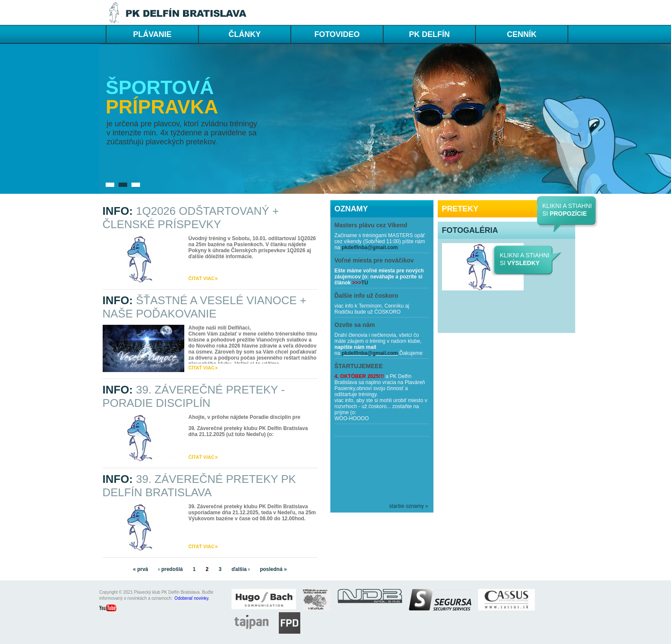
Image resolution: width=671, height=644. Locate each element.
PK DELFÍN (429, 34)
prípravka (162, 107)
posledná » (273, 569)
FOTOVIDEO (337, 34)
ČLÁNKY (245, 34)
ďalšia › (241, 569)
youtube (112, 609)
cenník (522, 34)
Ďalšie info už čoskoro (367, 296)
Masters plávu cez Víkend (371, 225)
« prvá (140, 569)
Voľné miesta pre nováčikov (374, 260)
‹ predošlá (170, 569)
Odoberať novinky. (192, 598)
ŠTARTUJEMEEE (359, 366)
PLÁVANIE (152, 34)
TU (365, 283)
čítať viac (202, 278)
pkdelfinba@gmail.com (370, 247)
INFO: (191, 218)
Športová (160, 87)
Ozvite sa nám (355, 325)
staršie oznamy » (409, 506)
